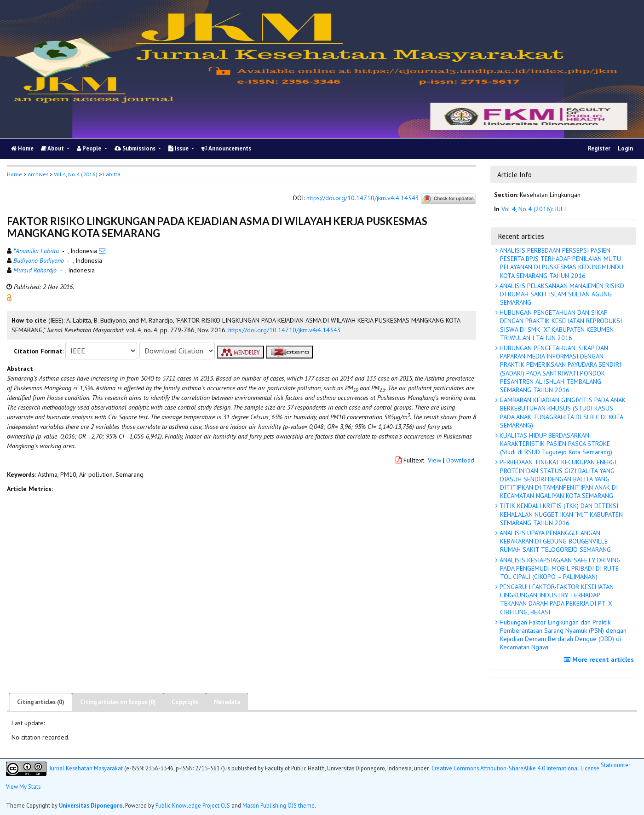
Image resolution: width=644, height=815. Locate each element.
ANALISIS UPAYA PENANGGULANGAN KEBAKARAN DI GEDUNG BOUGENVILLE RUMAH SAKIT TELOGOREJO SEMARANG (554, 541)
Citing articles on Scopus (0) (118, 702)
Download (460, 460)
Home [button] (14, 174)
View (434, 460)
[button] (9, 297)
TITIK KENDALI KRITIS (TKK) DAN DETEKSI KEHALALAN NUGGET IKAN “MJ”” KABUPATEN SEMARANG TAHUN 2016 (560, 514)
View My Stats (23, 786)
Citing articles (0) (41, 702)
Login (625, 148)
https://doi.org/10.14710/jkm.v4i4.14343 (363, 198)
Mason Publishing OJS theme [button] (279, 805)
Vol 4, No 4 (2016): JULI (534, 209)
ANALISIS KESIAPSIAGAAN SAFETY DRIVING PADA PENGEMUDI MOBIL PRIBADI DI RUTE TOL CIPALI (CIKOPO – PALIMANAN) (559, 568)
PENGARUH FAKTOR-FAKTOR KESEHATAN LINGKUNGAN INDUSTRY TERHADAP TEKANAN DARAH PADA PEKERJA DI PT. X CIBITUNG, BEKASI (556, 599)
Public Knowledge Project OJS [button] (193, 805)
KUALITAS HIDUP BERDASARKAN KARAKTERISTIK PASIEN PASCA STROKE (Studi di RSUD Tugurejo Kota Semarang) (555, 444)
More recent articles (600, 659)
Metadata (227, 702)
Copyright (185, 702)
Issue (179, 148)
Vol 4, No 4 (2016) (76, 174)
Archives (38, 174)
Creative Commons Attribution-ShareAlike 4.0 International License (515, 768)
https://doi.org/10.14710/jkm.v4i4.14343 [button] (285, 330)
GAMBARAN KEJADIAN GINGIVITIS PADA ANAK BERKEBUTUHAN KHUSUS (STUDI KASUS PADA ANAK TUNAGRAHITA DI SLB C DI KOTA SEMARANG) (562, 413)
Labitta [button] (112, 174)
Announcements (226, 148)
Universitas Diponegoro (91, 805)
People (90, 148)
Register (599, 148)
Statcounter (615, 765)
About (53, 148)
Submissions (136, 148)
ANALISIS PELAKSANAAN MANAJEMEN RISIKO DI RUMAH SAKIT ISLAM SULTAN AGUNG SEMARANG (561, 294)
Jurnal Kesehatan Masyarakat (86, 768)
